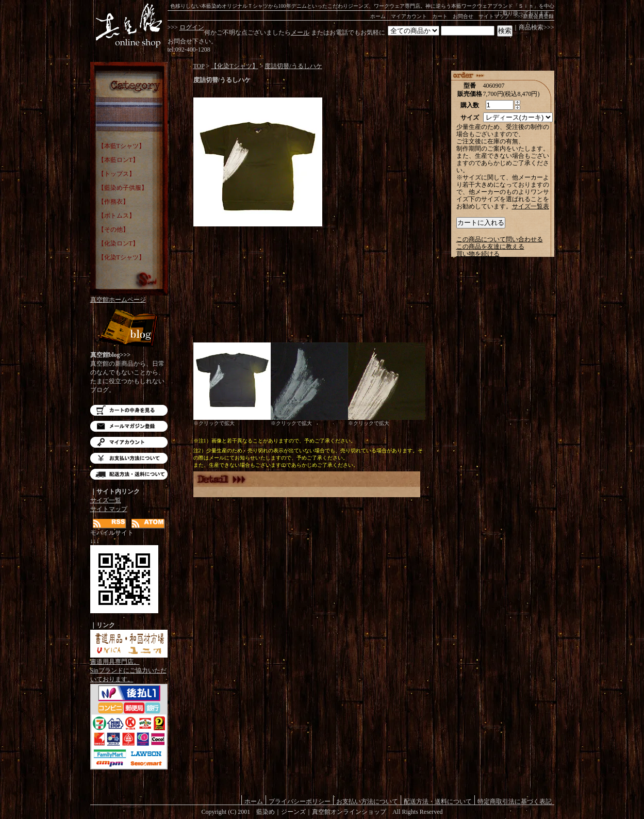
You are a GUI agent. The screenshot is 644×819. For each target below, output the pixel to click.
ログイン (192, 27)
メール (300, 32)
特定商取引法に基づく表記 (515, 801)
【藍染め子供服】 (123, 188)
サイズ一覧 (106, 500)
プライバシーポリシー (300, 801)
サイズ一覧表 (531, 206)
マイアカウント (409, 16)
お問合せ (463, 16)
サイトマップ (494, 16)
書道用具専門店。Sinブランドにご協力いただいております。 (129, 667)
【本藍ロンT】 (118, 160)
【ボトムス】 (117, 216)
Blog (129, 329)
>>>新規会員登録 (534, 16)
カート (440, 16)
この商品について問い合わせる (500, 239)
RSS (110, 524)
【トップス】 (117, 174)
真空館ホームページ (118, 300)
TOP (199, 66)
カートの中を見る (129, 410)
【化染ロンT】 (118, 243)
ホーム (378, 16)
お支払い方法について (129, 458)
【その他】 (113, 230)
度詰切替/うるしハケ (293, 66)
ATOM (148, 524)
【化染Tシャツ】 (121, 257)
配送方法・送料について (129, 474)
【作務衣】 (113, 202)
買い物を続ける (478, 254)
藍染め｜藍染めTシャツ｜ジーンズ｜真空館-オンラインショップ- (129, 26)
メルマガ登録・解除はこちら (129, 426)
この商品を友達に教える (490, 247)
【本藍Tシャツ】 (121, 146)
